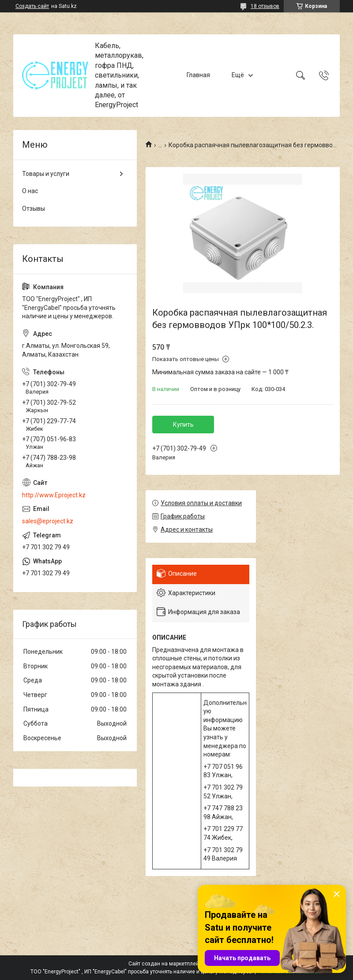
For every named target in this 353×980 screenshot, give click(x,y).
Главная (198, 75)
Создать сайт (32, 6)
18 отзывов (265, 6)
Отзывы (34, 209)
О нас (30, 191)
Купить (183, 425)
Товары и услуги (46, 174)
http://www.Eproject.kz (54, 495)
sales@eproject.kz (48, 521)
